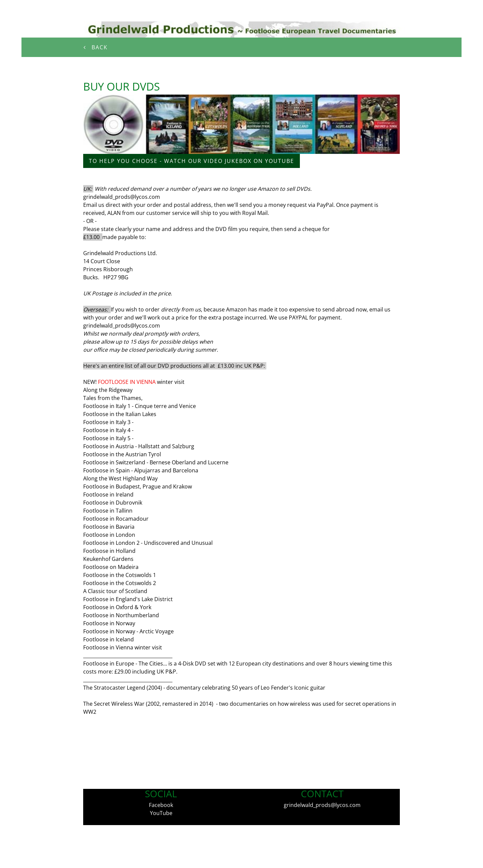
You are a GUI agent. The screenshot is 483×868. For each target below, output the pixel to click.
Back (97, 47)
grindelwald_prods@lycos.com (322, 805)
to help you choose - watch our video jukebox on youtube (192, 161)
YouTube (161, 813)
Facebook (161, 805)
